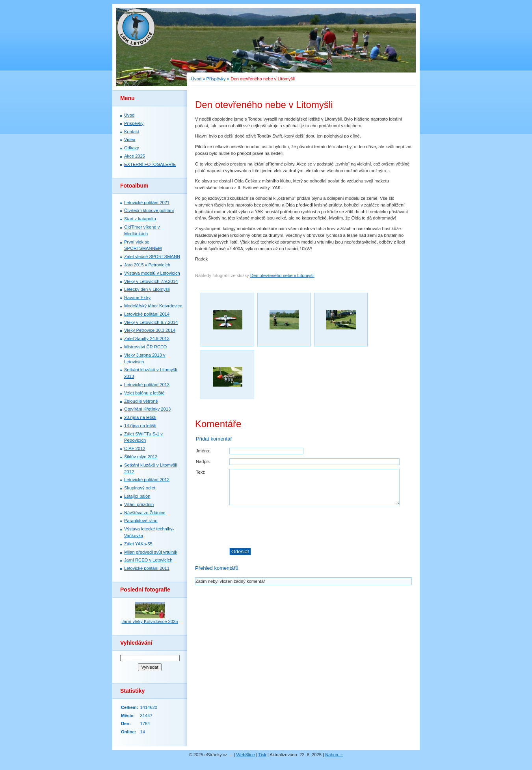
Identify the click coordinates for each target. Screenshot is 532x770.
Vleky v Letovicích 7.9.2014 (151, 281)
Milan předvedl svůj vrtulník (151, 552)
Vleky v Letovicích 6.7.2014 (151, 322)
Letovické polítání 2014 (147, 314)
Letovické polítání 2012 (147, 480)
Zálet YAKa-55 (138, 544)
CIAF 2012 (135, 448)
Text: (201, 472)
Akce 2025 (135, 156)
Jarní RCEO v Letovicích (148, 560)
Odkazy (132, 148)
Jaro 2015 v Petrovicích (147, 265)
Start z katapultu (140, 219)
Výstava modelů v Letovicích (152, 273)
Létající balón (137, 496)
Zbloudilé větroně (141, 401)
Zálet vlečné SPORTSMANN (152, 257)
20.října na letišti (140, 417)
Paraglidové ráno (141, 521)
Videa (130, 139)
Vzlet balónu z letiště (144, 393)
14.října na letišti (140, 426)
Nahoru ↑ (334, 755)
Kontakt (132, 132)
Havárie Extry (137, 298)
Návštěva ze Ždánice (145, 513)
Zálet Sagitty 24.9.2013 (147, 339)
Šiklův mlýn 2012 (141, 457)
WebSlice (246, 755)
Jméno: (203, 451)
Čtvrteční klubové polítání (149, 210)
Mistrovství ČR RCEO (145, 347)
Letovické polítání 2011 (147, 568)
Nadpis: (203, 461)
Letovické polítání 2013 (147, 385)
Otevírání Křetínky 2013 (147, 409)
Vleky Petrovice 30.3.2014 (150, 330)
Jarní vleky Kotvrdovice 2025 (150, 621)
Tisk (262, 755)
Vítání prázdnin (139, 504)
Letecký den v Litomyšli (147, 289)
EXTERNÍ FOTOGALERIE (150, 164)
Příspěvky (216, 79)
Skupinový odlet (140, 488)
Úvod (196, 79)
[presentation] (320, 526)
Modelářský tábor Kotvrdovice (153, 306)
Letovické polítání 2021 (147, 203)
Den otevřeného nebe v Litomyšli (282, 275)
